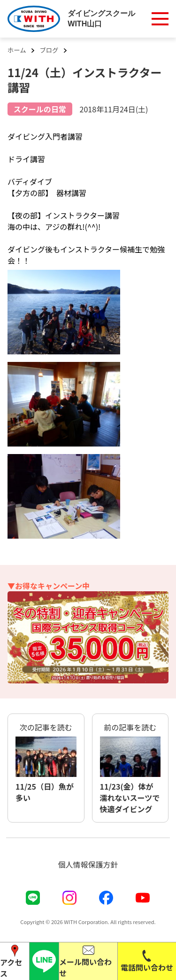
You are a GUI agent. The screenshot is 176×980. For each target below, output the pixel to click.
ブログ (49, 50)
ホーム (17, 50)
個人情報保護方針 (88, 864)
